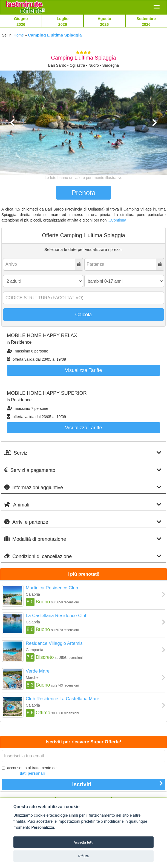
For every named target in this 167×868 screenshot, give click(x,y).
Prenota (83, 193)
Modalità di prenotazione (83, 539)
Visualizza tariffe (83, 370)
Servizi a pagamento (83, 470)
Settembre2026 (146, 22)
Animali (83, 505)
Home (19, 35)
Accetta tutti (84, 842)
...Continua (117, 220)
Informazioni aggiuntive (83, 487)
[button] (13, 146)
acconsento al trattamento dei (30, 771)
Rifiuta (83, 856)
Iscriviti (117, 784)
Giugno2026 (21, 22)
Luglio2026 (63, 22)
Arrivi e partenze (83, 522)
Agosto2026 (104, 22)
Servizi (83, 453)
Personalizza (43, 828)
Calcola (84, 315)
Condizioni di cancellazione (83, 556)
